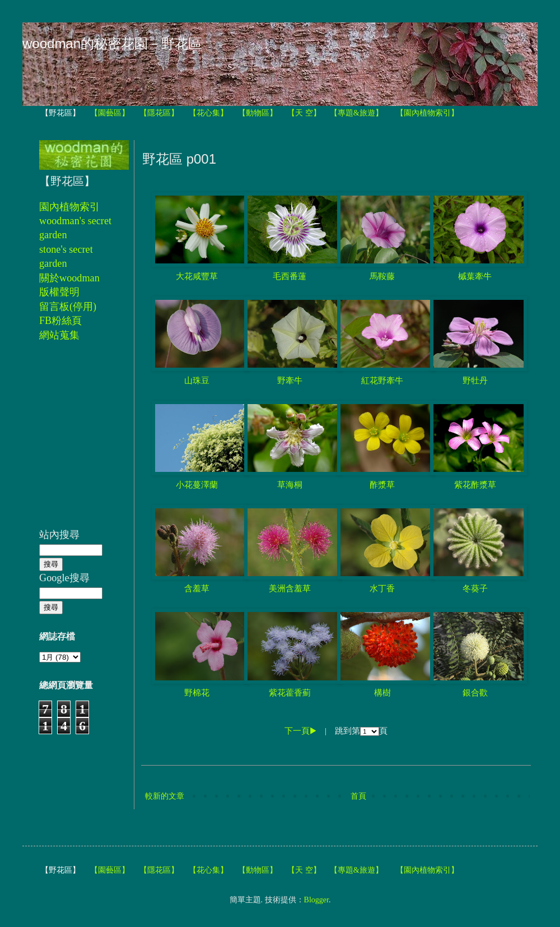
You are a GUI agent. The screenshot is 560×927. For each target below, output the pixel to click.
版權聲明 (59, 292)
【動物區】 (258, 113)
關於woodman (69, 278)
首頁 (358, 796)
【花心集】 (208, 113)
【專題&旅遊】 (356, 113)
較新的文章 (165, 796)
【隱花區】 (159, 113)
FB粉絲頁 (60, 321)
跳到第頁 (361, 731)
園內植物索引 (69, 207)
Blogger (316, 900)
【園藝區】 (110, 113)
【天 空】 (304, 113)
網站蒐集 (59, 335)
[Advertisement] (73, 441)
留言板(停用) (68, 307)
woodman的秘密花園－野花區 (112, 43)
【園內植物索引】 (427, 113)
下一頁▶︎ (300, 731)
